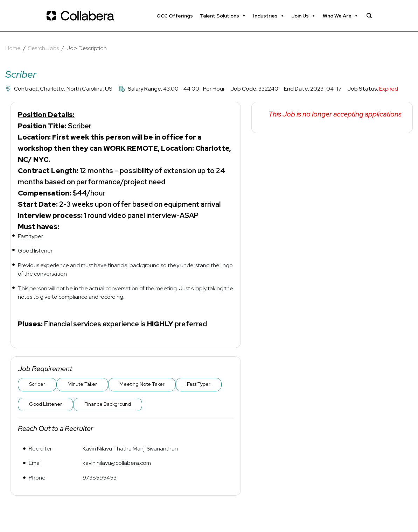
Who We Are (341, 16)
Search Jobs (44, 48)
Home (13, 48)
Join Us (304, 16)
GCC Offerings (175, 16)
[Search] (369, 16)
